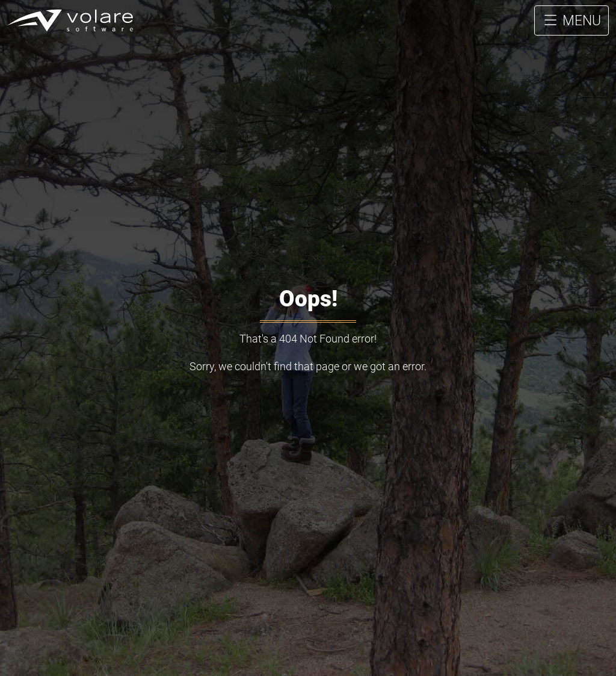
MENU (571, 29)
